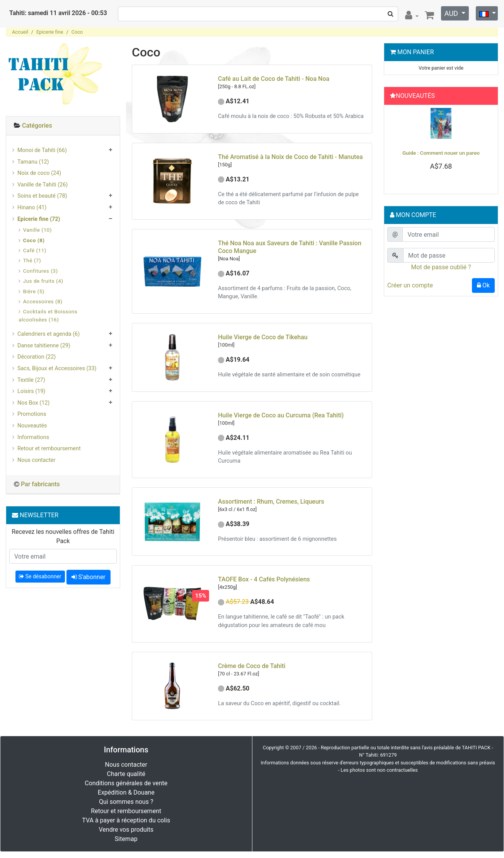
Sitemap (126, 839)
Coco (77, 32)
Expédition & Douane (126, 792)
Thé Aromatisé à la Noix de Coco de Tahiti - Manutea (290, 157)
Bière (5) (34, 291)
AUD (452, 13)
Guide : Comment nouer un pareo (441, 153)
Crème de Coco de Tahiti (252, 666)
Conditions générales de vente (126, 783)
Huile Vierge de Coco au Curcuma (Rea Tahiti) (281, 415)
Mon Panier (416, 52)
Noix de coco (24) (39, 173)
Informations (33, 437)
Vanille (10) (37, 230)
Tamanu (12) (33, 162)
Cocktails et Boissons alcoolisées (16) (48, 315)
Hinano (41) (32, 208)
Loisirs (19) (31, 391)
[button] (395, 147)
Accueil (20, 32)
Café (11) (35, 250)
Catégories (37, 126)
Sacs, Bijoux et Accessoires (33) (57, 368)
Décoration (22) (37, 357)
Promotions (32, 414)
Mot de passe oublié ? (441, 267)
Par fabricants (40, 484)
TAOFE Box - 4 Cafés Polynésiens (264, 579)
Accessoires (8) (43, 301)
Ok (483, 285)
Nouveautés (32, 426)
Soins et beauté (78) (42, 196)
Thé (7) (32, 260)
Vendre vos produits (126, 830)
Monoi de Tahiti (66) (42, 150)
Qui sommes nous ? (126, 802)
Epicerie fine (50, 32)
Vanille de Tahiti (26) (43, 185)
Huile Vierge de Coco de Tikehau (263, 337)
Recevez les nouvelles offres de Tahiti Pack (63, 536)
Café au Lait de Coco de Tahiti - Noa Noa (274, 79)
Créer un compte (410, 285)
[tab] (63, 126)
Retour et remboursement (49, 449)
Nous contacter (36, 460)
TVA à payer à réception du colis (126, 820)
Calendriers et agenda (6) (49, 334)
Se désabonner (40, 576)
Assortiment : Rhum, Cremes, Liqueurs (271, 502)
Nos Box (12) (33, 403)
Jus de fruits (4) (43, 281)
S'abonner (89, 577)
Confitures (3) (41, 271)
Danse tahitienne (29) (44, 346)
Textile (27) (31, 380)
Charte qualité (126, 774)
